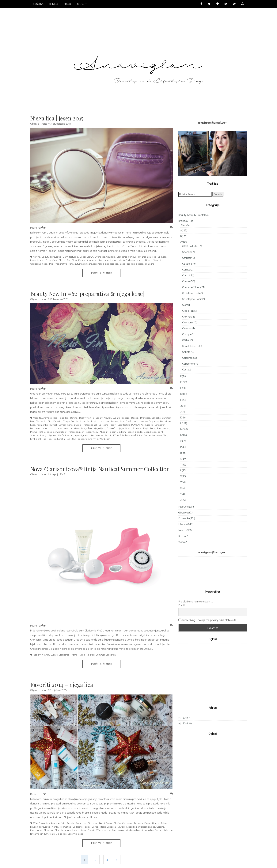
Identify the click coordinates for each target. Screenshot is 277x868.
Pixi (51, 264)
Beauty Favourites (51, 257)
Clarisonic (122, 257)
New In (68, 428)
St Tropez (86, 432)
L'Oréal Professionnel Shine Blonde (132, 435)
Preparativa (61, 264)
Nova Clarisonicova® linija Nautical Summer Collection (100, 469)
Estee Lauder (37, 260)
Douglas (138, 823)
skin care (149, 264)
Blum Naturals (70, 257)
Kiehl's (82, 260)
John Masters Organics (146, 421)
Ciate (186, 305)
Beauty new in (87, 418)
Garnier (75, 421)
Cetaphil (188, 275)
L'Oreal (53, 425)
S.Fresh (48, 432)
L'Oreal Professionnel (85, 425)
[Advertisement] (210, 664)
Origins (160, 827)
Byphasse (100, 257)
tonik (52, 834)
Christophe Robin (194, 299)
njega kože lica (127, 264)
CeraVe (188, 269)
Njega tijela (99, 428)
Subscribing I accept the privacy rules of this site (209, 610)
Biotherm (93, 823)
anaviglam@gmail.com (213, 122)
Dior (50, 421)
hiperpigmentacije (84, 435)
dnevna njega (79, 830)
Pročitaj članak (101, 273)
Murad (140, 260)
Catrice (188, 258)
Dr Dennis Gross (147, 257)
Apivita (36, 257)
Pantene (137, 428)
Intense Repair (103, 435)
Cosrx (187, 369)
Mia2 (82, 655)
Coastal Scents (192, 346)
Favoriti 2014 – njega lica (62, 685)
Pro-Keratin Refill (62, 439)
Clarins (117, 823)
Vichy (95, 432)
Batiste (74, 418)
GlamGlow (72, 260)
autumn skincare (83, 264)
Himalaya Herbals (109, 421)
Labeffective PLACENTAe (131, 425)
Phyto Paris (149, 428)
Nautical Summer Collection (101, 655)
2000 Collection (192, 246)
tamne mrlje (92, 439)
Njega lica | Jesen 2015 (57, 118)
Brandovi (186, 221)
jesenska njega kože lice (106, 264)
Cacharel (189, 252)
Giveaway (186, 512)
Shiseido (48, 830)
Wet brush (105, 439)
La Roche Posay (107, 425)
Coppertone (190, 364)
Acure (54, 823)
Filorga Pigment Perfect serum (57, 435)
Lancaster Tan (160, 435)
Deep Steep (150, 432)
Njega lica (158, 260)
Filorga (62, 260)
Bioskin (135, 418)
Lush (59, 428)
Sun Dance (78, 439)
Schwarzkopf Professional (67, 432)
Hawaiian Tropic (89, 421)
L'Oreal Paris (65, 425)
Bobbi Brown (87, 257)
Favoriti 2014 (94, 830)
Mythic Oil (36, 439)
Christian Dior (192, 293)
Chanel (189, 281)
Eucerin (57, 421)
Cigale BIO (190, 311)
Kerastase (165, 421)
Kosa (33, 425)
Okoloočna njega (39, 264)
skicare (140, 264)
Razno (184, 536)
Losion (121, 830)
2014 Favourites (41, 823)
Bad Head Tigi (61, 418)
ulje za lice (61, 834)
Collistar (188, 352)
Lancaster (160, 425)
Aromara (47, 418)
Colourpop (190, 358)
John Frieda (126, 421)
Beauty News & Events (108, 418)
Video (183, 542)
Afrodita (37, 418)
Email (181, 595)
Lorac (52, 428)
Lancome (104, 260)
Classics (188, 328)
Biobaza (125, 418)
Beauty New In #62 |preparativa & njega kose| (87, 294)
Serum (159, 830)
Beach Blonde (135, 432)
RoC (71, 264)
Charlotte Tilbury (193, 287)
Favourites (51, 260)
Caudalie (111, 257)
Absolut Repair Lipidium (113, 432)
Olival (128, 428)
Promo (34, 432)
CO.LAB (188, 340)
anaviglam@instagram (213, 552)
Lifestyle (186, 524)
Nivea (148, 260)
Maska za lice (133, 830)
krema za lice (109, 830)
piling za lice (147, 830)
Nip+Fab (47, 439)
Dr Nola (162, 257)
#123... (185, 224)
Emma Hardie (152, 823)
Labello (149, 425)
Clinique (132, 257)
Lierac (114, 260)
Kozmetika (92, 260)
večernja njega (76, 834)
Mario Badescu (127, 260)
